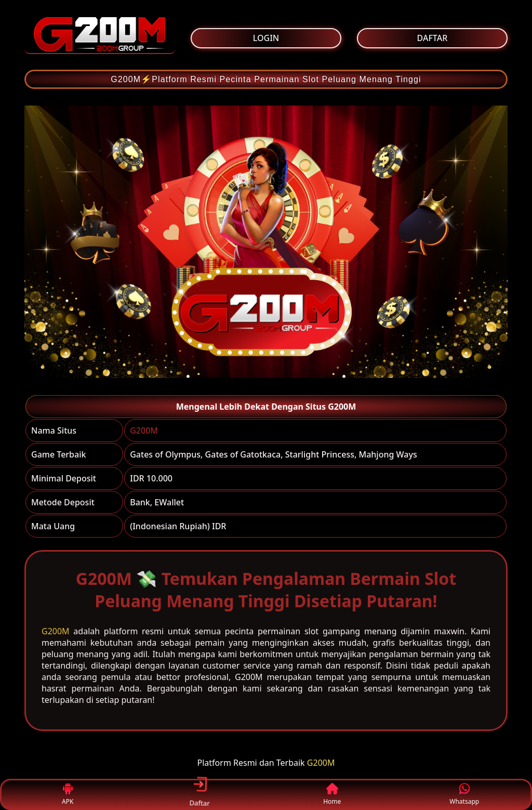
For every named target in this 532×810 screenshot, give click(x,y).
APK (68, 795)
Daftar (200, 794)
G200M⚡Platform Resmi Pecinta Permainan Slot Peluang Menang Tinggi (266, 79)
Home (332, 795)
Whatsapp (464, 795)
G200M (144, 430)
